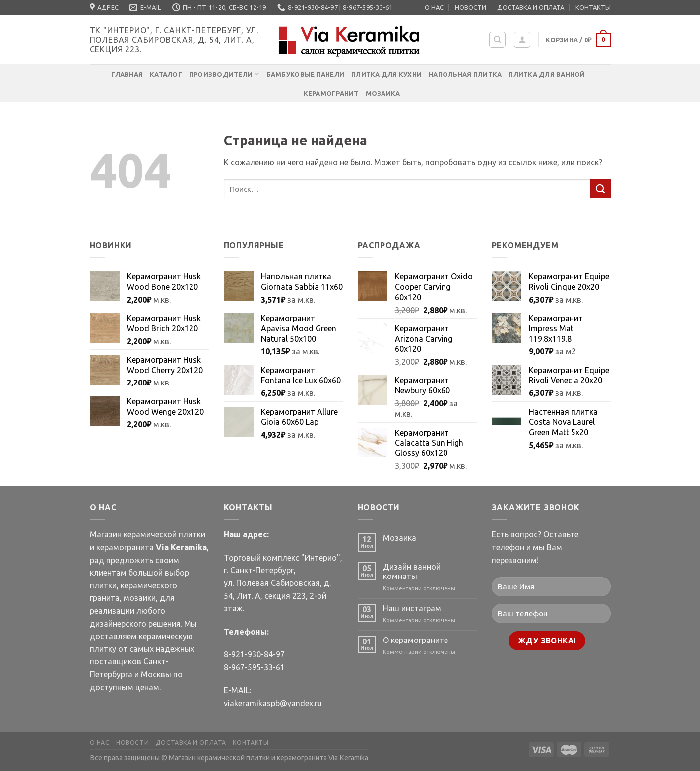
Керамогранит (331, 93)
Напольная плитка (465, 74)
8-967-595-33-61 (254, 667)
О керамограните (415, 640)
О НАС (434, 7)
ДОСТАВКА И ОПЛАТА (531, 7)
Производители (224, 74)
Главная (127, 74)
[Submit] (600, 189)
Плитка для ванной (547, 74)
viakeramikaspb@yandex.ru (273, 703)
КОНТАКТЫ (593, 7)
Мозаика (383, 93)
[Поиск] (497, 40)
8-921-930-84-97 (254, 654)
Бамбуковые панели (305, 74)
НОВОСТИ (471, 7)
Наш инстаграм (412, 608)
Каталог (166, 74)
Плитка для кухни (386, 74)
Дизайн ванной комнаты (412, 571)
